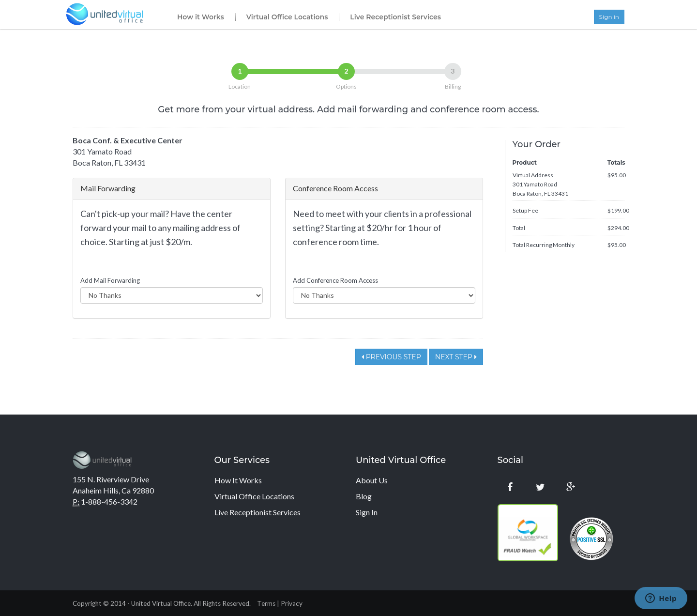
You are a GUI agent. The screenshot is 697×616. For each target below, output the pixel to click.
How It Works (238, 480)
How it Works (201, 17)
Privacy (292, 603)
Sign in (609, 17)
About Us (372, 480)
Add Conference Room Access (335, 280)
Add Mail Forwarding (110, 280)
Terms (266, 603)
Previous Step (391, 357)
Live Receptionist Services (395, 17)
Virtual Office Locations (287, 17)
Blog (364, 496)
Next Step (456, 357)
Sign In (367, 512)
